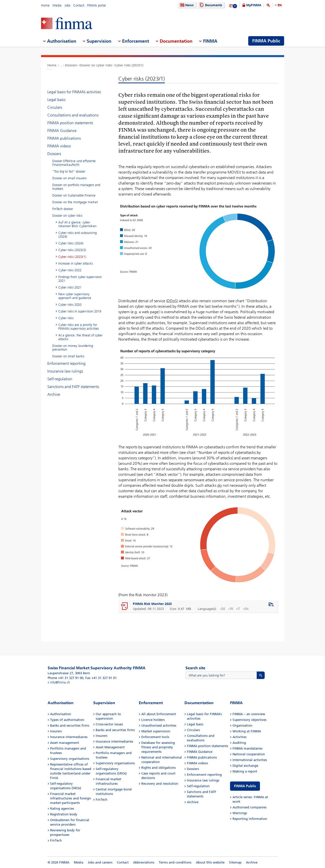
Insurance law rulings (65, 371)
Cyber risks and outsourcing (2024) (78, 235)
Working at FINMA (247, 731)
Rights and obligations (159, 768)
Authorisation (61, 714)
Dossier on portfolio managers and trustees (76, 187)
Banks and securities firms (70, 725)
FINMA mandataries (247, 748)
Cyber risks (66, 318)
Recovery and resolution (160, 784)
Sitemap (235, 862)
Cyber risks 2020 (70, 305)
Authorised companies (249, 807)
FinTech (56, 840)
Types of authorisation (67, 720)
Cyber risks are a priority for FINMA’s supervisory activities (79, 327)
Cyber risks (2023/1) (129, 65)
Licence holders (153, 720)
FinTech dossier (63, 209)
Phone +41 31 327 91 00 (65, 678)
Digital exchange (245, 766)
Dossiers (71, 65)
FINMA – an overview (249, 714)
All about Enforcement (159, 714)
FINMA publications (64, 138)
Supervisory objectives (249, 720)
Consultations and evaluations (73, 115)
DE (223, 609)
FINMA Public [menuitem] (266, 41)
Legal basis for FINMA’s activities (74, 92)
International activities (250, 760)
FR (231, 609)
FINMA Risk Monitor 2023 (152, 604)
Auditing (239, 743)
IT (239, 609)
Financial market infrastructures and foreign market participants (71, 798)
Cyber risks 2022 (70, 270)
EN (280, 5)
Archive (54, 394)
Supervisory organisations (70, 759)
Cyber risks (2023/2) (72, 250)
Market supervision (156, 731)
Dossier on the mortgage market (75, 202)
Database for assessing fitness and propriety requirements (158, 747)
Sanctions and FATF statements (73, 387)
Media (57, 5)
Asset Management (110, 747)
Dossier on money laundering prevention (73, 348)
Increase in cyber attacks (76, 263)
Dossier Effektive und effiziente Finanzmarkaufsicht (74, 163)
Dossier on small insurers (69, 178)
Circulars (55, 107)
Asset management (65, 743)
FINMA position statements (70, 123)
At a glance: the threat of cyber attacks (80, 337)
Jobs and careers (100, 862)
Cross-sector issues (109, 724)
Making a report (245, 771)
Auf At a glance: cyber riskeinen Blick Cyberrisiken (77, 224)
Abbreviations (144, 862)
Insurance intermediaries (69, 737)
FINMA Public (245, 786)
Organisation (242, 725)
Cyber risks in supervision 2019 (80, 311)
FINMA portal (97, 5)
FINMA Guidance (62, 131)
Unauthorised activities (159, 725)
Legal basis (56, 100)
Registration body (64, 814)
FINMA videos (59, 146)
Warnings (240, 813)
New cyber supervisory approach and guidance (75, 296)
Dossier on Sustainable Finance (74, 195)
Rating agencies (62, 809)
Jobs (67, 5)
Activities (240, 737)
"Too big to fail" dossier (69, 171)
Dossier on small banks (68, 356)
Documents (210, 5)
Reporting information (250, 819)
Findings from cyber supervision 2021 (80, 279)
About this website (210, 862)
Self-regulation (60, 379)
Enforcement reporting (66, 363)
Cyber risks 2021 (70, 287)
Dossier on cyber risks (96, 65)
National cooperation (249, 754)
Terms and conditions (175, 862)
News (186, 5)
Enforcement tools (155, 737)
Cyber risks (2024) (71, 243)
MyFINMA (254, 5)
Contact (79, 5)
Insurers (56, 731)
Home (45, 5)
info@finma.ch (60, 682)
